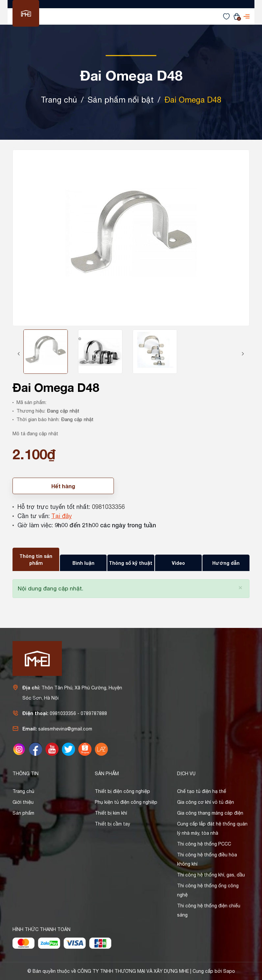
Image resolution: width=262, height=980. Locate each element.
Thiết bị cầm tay (112, 824)
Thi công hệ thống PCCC (204, 844)
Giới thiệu (23, 802)
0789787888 (94, 713)
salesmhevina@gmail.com (65, 729)
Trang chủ (23, 791)
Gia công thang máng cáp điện (210, 813)
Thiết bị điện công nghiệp (122, 791)
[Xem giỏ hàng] (237, 16)
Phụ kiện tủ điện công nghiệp (126, 802)
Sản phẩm (23, 813)
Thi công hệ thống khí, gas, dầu (211, 875)
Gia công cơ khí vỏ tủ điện (206, 802)
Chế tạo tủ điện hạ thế (202, 791)
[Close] (240, 587)
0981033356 (108, 507)
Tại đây (62, 516)
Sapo (229, 971)
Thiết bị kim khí (111, 813)
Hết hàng (63, 486)
